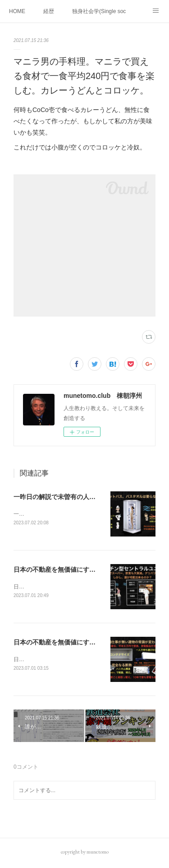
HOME (17, 11)
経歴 (49, 11)
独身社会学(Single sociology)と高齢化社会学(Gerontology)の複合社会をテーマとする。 (99, 11)
